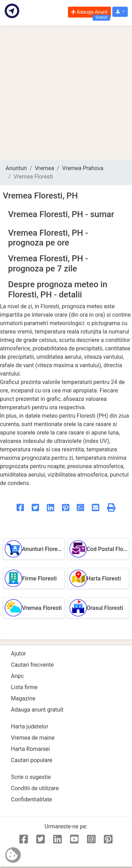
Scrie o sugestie (31, 777)
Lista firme (24, 687)
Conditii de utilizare (35, 788)
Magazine (23, 698)
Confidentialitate (32, 799)
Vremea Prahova (83, 168)
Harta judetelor (30, 726)
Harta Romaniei (30, 749)
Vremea (45, 168)
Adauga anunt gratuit (37, 710)
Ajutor (18, 654)
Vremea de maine (33, 738)
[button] (120, 12)
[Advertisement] (66, 93)
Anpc (17, 676)
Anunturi (16, 168)
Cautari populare (32, 760)
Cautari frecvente (32, 665)
